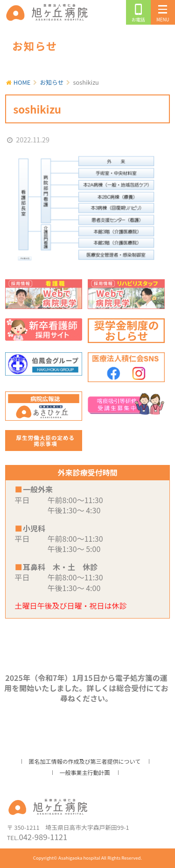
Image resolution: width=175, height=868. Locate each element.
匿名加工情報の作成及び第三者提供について (85, 761)
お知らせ (52, 82)
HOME (22, 82)
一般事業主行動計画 (84, 772)
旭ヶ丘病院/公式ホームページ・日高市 (49, 12)
